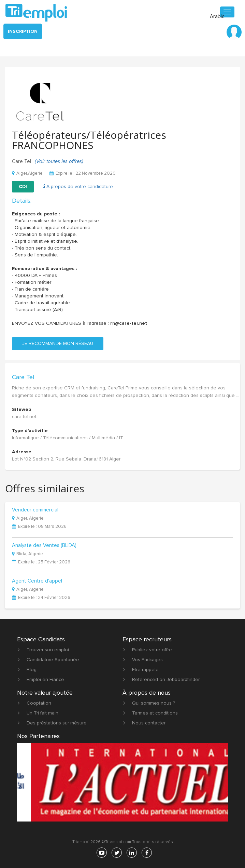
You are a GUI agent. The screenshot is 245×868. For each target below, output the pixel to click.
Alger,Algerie (27, 173)
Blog (32, 670)
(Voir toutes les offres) (59, 161)
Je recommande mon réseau (58, 343)
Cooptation (39, 703)
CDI (23, 186)
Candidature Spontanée (53, 660)
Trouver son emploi (48, 650)
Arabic (217, 16)
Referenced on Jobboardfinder (166, 679)
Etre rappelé (145, 670)
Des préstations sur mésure (57, 723)
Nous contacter (149, 723)
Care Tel (23, 377)
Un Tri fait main (42, 713)
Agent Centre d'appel (37, 581)
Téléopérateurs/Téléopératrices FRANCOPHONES (89, 140)
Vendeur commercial (35, 510)
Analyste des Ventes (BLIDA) (44, 546)
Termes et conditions (155, 713)
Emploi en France (45, 679)
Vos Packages (147, 660)
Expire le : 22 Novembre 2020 (83, 173)
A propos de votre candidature (78, 186)
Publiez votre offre (152, 650)
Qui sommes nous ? (154, 703)
